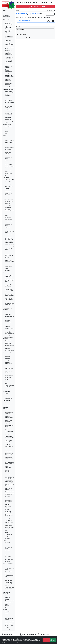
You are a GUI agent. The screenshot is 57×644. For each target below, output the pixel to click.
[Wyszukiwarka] (30, 11)
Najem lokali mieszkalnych (7, 497)
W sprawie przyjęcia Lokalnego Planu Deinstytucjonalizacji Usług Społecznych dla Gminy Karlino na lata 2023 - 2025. (9, 278)
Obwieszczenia (8, 377)
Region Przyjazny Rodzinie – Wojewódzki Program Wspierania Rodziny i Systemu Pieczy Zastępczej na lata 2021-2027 (9, 298)
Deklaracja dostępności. (9, 630)
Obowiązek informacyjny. (7, 597)
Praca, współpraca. (8, 520)
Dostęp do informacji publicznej (9, 619)
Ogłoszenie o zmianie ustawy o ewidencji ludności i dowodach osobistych (9, 502)
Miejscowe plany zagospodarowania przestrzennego (8, 364)
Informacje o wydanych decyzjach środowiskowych (9, 347)
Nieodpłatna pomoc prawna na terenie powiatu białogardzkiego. (8, 115)
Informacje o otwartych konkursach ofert (9, 317)
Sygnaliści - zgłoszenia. (8, 564)
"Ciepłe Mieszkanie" (9, 447)
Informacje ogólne (8, 403)
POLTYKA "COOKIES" (53, 640)
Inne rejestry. (7, 561)
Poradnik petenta (8, 182)
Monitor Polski (7, 228)
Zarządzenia (7, 271)
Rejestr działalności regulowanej (8, 548)
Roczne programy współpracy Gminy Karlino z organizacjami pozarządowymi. (9, 333)
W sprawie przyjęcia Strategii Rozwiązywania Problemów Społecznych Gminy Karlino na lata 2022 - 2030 (9, 288)
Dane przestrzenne (8, 220)
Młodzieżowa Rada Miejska (8, 158)
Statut (6, 264)
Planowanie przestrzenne (23, 13)
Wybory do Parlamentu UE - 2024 (9, 572)
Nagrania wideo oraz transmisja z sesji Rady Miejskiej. (9, 231)
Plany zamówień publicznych (8, 161)
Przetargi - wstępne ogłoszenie (8, 174)
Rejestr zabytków (8, 545)
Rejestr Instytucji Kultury (8, 554)
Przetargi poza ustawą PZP (9, 167)
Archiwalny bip (8, 612)
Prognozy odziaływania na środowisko (9, 386)
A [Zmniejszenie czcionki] (52, 14)
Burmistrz (7, 131)
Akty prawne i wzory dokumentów (9, 326)
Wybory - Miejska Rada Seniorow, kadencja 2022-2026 (9, 589)
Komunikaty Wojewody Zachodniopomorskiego (9, 110)
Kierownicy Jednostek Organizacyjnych (9, 207)
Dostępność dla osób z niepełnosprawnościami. (9, 622)
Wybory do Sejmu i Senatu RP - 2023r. (8, 580)
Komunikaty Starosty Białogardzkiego (9, 107)
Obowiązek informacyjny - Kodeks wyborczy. (9, 606)
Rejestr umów (7, 551)
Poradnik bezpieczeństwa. (8, 394)
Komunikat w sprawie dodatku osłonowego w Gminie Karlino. (9, 433)
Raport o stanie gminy (9, 252)
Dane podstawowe (8, 127)
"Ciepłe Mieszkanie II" (9, 449)
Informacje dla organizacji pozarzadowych (8, 322)
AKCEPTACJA (46, 640)
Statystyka (7, 628)
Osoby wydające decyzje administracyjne (9, 210)
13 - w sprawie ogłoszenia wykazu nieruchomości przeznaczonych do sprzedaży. (8, 70)
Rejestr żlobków (8, 543)
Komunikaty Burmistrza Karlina (9, 103)
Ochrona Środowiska (9, 235)
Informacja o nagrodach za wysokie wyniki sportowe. (9, 529)
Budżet (6, 215)
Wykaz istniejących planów (8, 383)
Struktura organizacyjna (9, 180)
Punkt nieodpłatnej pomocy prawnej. (8, 535)
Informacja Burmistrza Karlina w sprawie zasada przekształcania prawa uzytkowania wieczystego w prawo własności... (9, 457)
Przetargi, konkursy (8, 164)
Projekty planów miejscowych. (8, 359)
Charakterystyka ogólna (9, 138)
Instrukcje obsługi (8, 616)
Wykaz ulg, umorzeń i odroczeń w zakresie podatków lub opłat (9, 524)
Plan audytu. (7, 405)
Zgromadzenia (8, 538)
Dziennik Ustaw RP (8, 222)
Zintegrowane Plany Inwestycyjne (9, 356)
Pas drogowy (7, 474)
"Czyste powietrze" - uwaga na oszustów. (9, 100)
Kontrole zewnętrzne (9, 184)
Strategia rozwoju (8, 266)
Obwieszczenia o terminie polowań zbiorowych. (8, 508)
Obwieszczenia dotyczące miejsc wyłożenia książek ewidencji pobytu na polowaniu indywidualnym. (9, 515)
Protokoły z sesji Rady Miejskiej (9, 249)
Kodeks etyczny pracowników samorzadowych (8, 190)
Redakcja (7, 614)
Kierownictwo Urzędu (9, 201)
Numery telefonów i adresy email (8, 194)
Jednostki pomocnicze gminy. (9, 143)
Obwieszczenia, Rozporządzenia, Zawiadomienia (8, 342)
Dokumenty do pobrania (9, 351)
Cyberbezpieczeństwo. (9, 625)
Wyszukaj (50, 10)
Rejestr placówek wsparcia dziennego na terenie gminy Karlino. (9, 558)
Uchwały (6, 268)
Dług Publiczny (8, 217)
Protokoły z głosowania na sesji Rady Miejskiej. (9, 245)
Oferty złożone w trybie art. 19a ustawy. (9, 314)
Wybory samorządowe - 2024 (9, 576)
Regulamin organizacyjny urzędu (9, 255)
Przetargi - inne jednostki (8, 171)
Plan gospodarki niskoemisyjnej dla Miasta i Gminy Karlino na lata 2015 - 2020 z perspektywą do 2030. (9, 240)
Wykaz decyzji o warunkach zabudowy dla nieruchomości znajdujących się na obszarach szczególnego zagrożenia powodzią (9, 371)
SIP (4, 13)
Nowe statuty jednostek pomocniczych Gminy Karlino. (9, 305)
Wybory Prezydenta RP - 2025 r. (9, 569)
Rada (6, 134)
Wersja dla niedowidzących (6, 16)
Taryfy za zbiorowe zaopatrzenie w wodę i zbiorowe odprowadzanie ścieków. (9, 94)
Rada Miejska (7, 204)
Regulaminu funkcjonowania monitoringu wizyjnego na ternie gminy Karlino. (9, 260)
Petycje (6, 532)
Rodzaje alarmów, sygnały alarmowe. (8, 398)
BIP (4, 11)
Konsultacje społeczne (9, 329)
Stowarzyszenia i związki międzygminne (9, 147)
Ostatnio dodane (7, 20)
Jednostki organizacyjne (9, 140)
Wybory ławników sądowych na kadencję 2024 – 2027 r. (9, 584)
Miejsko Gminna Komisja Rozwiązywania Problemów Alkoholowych (8, 152)
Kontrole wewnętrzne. (9, 186)
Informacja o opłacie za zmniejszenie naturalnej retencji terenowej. (9, 493)
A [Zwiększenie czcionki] (48, 14)
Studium (6, 380)
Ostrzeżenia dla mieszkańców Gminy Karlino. (9, 121)
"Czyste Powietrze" (8, 451)
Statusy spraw (7, 197)
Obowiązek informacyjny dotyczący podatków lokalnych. (9, 601)
